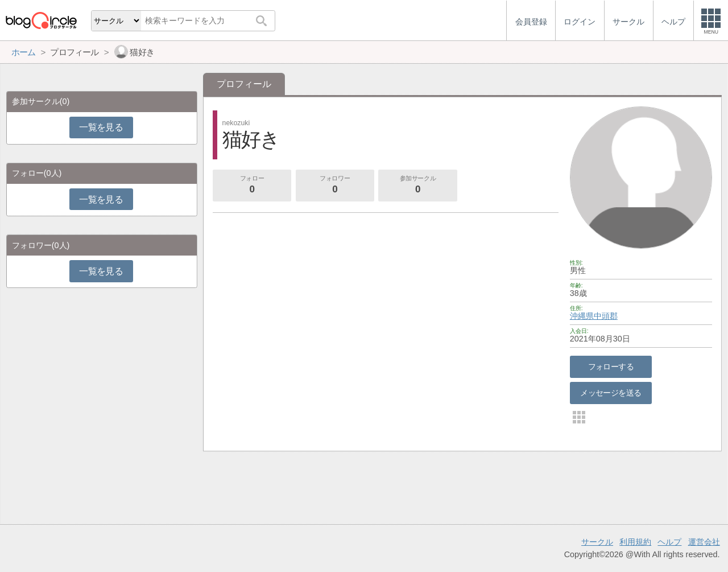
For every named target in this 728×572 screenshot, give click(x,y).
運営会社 (704, 542)
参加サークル (418, 186)
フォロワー (335, 186)
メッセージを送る (611, 393)
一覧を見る (101, 127)
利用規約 (635, 542)
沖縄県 (582, 316)
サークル (597, 542)
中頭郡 (606, 316)
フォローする (611, 367)
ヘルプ (669, 542)
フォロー (252, 186)
